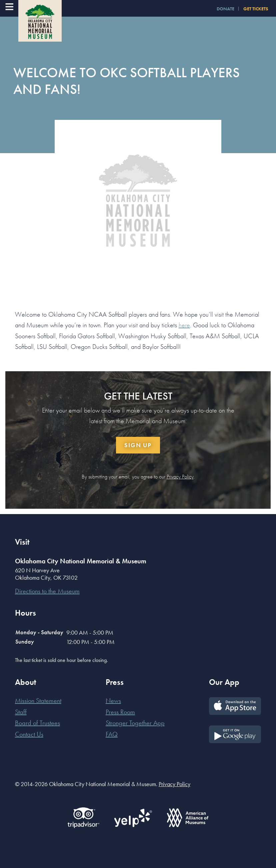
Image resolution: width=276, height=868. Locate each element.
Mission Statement (38, 701)
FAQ (112, 734)
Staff (21, 712)
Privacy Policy (180, 477)
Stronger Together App (135, 723)
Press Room (120, 712)
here (184, 325)
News (113, 701)
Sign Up (138, 445)
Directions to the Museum (47, 591)
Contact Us (29, 734)
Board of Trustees (37, 723)
